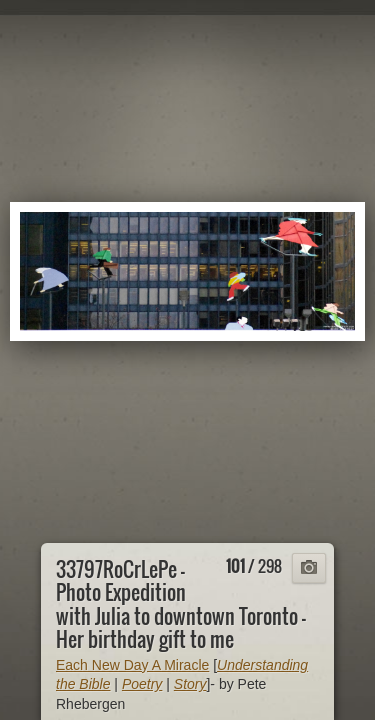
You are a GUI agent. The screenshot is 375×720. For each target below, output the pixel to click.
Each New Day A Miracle (132, 665)
